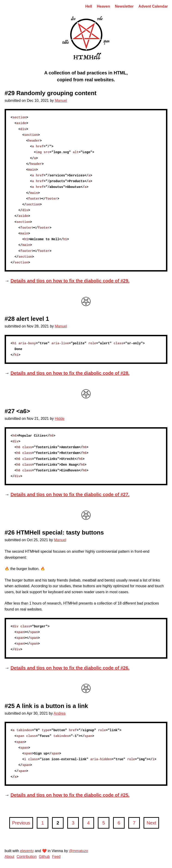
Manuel (61, 101)
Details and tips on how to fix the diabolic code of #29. (70, 281)
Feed (56, 857)
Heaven (103, 6)
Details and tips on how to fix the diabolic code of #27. (70, 494)
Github (44, 857)
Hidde (60, 419)
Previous (22, 824)
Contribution (27, 857)
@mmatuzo (79, 851)
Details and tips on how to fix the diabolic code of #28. (70, 373)
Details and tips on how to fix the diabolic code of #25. (70, 795)
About (9, 857)
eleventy (27, 851)
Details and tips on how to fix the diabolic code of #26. (70, 668)
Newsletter (124, 6)
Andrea (60, 713)
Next (153, 824)
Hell (89, 6)
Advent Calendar (153, 6)
